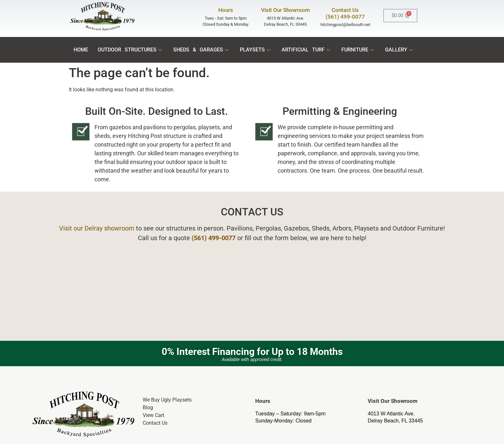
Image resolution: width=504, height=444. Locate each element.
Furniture (358, 50)
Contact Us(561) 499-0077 (345, 13)
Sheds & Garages (202, 50)
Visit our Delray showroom (97, 228)
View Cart (153, 415)
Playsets (256, 50)
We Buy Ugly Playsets (167, 400)
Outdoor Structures (131, 50)
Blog (148, 408)
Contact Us (155, 423)
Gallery (400, 50)
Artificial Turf (307, 50)
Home (81, 50)
